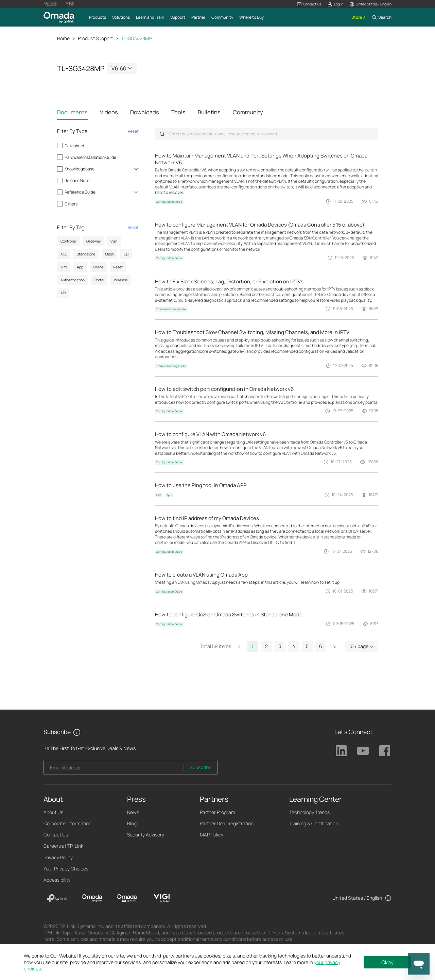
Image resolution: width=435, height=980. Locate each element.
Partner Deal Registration (227, 823)
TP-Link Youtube (363, 751)
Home (63, 38)
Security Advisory (146, 835)
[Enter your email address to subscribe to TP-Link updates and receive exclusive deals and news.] (114, 769)
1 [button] (253, 646)
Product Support (95, 38)
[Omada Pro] (127, 898)
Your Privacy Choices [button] (66, 869)
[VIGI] (162, 898)
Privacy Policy (58, 857)
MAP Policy (212, 835)
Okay (387, 962)
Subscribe (201, 767)
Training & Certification (314, 823)
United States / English (357, 898)
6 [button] (321, 646)
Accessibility (57, 880)
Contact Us (56, 835)
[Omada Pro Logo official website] (50, 4)
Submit (162, 134)
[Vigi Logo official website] (70, 4)
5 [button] (307, 646)
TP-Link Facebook (385, 751)
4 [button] (294, 646)
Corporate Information (67, 823)
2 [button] (266, 646)
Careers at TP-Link (63, 846)
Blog (132, 823)
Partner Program (217, 812)
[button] (309, 4)
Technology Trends (309, 812)
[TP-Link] (57, 898)
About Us (53, 812)
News (133, 812)
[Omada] (92, 898)
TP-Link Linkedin (341, 751)
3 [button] (280, 646)
